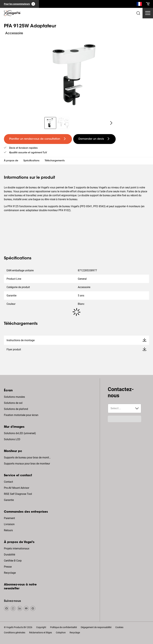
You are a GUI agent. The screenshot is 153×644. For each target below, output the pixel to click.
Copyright (41, 627)
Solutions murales (14, 397)
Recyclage (10, 573)
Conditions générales (15, 633)
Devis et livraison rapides (23, 148)
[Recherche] (139, 5)
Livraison (9, 524)
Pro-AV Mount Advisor (17, 488)
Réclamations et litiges (41, 633)
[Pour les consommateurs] (19, 4)
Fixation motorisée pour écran (21, 415)
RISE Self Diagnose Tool (18, 494)
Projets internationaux (17, 548)
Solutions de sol (13, 403)
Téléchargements (55, 161)
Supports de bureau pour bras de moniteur (28, 458)
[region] (76, 75)
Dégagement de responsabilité (96, 627)
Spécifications (31, 161)
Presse (8, 567)
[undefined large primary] (38, 139)
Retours (8, 530)
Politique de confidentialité (63, 627)
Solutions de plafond (16, 409)
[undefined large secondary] (94, 139)
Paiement (9, 518)
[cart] (148, 4)
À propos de (11, 161)
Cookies (119, 627)
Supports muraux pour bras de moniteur (27, 464)
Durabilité (10, 555)
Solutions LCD (12, 439)
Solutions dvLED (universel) (20, 433)
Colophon (61, 633)
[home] (12, 13)
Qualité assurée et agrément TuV (28, 153)
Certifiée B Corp (13, 561)
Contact (8, 482)
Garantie (9, 500)
